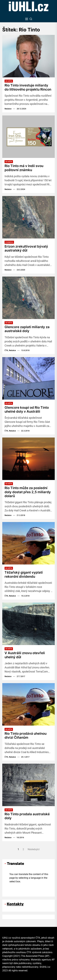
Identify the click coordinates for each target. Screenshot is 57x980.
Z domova (9, 242)
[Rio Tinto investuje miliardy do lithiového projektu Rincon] (28, 56)
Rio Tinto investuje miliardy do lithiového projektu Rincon (28, 87)
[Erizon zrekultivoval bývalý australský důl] (28, 217)
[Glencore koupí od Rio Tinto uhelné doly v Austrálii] (28, 378)
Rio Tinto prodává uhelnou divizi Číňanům (26, 735)
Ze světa (9, 81)
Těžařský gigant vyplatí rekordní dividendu (24, 574)
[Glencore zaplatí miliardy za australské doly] (28, 298)
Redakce (8, 109)
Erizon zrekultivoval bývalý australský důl (26, 248)
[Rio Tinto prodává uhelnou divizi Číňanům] (28, 704)
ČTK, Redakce (10, 350)
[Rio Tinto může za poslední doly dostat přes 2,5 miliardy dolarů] (28, 459)
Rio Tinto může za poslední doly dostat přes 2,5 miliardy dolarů (28, 492)
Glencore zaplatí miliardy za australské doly (27, 329)
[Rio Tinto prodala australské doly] (28, 785)
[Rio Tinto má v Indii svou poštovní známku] (28, 137)
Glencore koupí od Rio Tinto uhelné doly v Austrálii (27, 409)
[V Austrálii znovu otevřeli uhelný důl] (28, 624)
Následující (34, 849)
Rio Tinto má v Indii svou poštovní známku (24, 168)
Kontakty (15, 904)
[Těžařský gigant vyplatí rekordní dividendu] (28, 543)
